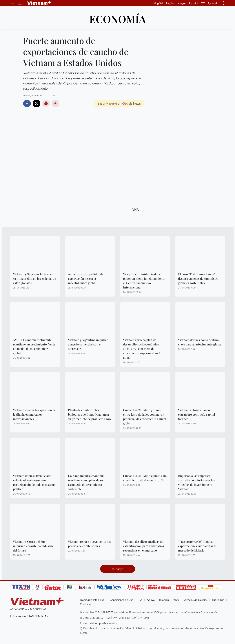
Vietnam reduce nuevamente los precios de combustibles (89, 544)
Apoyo (151, 600)
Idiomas (164, 600)
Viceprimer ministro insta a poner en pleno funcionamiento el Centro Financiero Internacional (144, 281)
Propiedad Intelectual (93, 600)
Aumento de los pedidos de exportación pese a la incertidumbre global (86, 278)
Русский (213, 3)
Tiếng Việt (158, 3)
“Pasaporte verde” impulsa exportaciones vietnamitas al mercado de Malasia (197, 546)
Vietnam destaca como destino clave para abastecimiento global (200, 342)
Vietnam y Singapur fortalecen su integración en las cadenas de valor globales (34, 278)
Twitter (37, 103)
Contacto (85, 604)
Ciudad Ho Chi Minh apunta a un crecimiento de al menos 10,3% (145, 478)
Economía (118, 19)
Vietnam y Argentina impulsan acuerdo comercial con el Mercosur (88, 344)
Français (182, 3)
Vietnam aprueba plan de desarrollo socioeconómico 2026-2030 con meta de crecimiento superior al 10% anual (142, 349)
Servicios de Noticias (195, 600)
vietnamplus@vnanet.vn (104, 623)
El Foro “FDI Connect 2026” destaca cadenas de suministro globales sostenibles (198, 278)
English (170, 3)
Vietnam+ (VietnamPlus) (39, 3)
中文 (203, 3)
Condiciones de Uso (121, 600)
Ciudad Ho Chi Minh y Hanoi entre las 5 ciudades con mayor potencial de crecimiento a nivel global (144, 417)
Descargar (117, 569)
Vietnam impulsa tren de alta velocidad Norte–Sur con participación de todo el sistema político (34, 482)
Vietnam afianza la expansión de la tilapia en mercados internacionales (34, 414)
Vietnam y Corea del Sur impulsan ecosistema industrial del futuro (34, 546)
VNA (176, 600)
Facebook (27, 103)
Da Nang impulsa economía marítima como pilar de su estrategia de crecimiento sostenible (86, 482)
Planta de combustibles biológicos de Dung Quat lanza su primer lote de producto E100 (89, 414)
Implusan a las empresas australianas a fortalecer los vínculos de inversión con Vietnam (196, 482)
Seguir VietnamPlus (109, 103)
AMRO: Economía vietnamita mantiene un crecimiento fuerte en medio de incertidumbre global (34, 346)
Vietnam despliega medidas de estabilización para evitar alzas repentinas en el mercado (144, 546)
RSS (140, 600)
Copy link (56, 103)
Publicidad (218, 600)
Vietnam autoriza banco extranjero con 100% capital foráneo (197, 414)
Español (194, 3)
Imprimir (46, 103)
